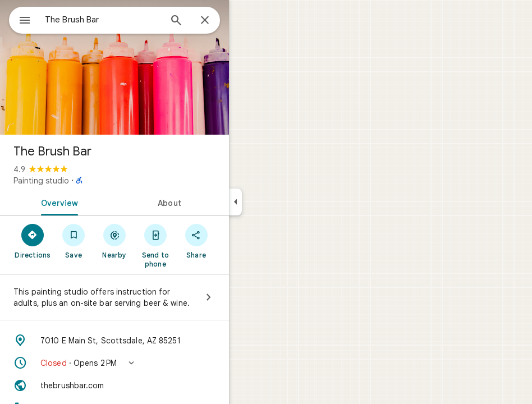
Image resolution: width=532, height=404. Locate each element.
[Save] (74, 241)
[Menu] (25, 21)
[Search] (176, 21)
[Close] (205, 21)
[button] (114, 363)
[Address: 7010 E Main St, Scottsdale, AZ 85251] (114, 341)
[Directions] (33, 241)
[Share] (196, 241)
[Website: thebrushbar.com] (114, 385)
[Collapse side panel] (235, 202)
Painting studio (41, 181)
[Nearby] (115, 241)
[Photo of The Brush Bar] (114, 67)
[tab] (57, 202)
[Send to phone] (155, 245)
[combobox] (103, 20)
